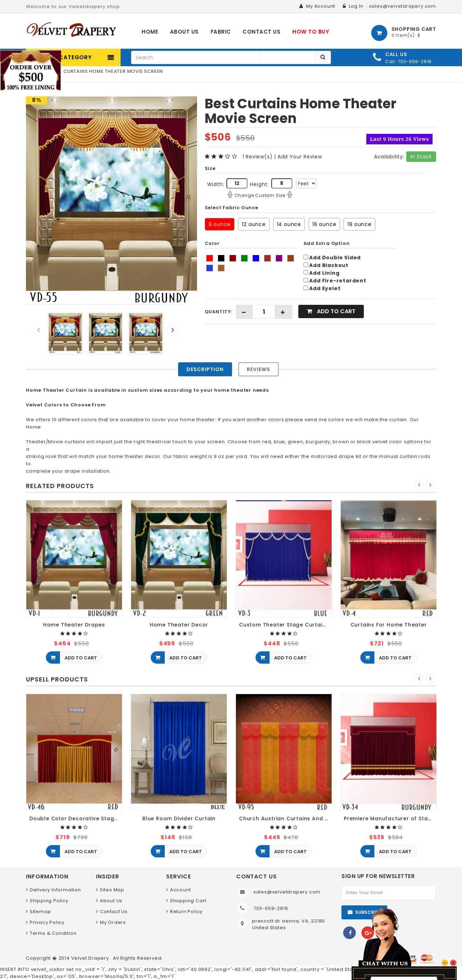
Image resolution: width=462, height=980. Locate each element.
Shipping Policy (49, 901)
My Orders (113, 922)
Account (181, 890)
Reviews (259, 369)
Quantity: (219, 312)
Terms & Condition (53, 933)
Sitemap (40, 912)
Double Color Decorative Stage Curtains (76, 819)
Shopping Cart (188, 901)
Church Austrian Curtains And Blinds (286, 819)
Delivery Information (55, 890)
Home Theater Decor (179, 625)
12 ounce (254, 224)
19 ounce (359, 224)
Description (205, 369)
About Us (111, 901)
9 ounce (220, 224)
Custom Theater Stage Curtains (284, 625)
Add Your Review (300, 157)
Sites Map (112, 890)
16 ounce (324, 224)
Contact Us (114, 912)
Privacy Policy (47, 922)
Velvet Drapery (91, 958)
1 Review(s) (258, 157)
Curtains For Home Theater (389, 625)
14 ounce (289, 224)
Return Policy (186, 912)
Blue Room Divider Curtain (179, 819)
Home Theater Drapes (74, 625)
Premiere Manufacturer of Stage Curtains (390, 819)
